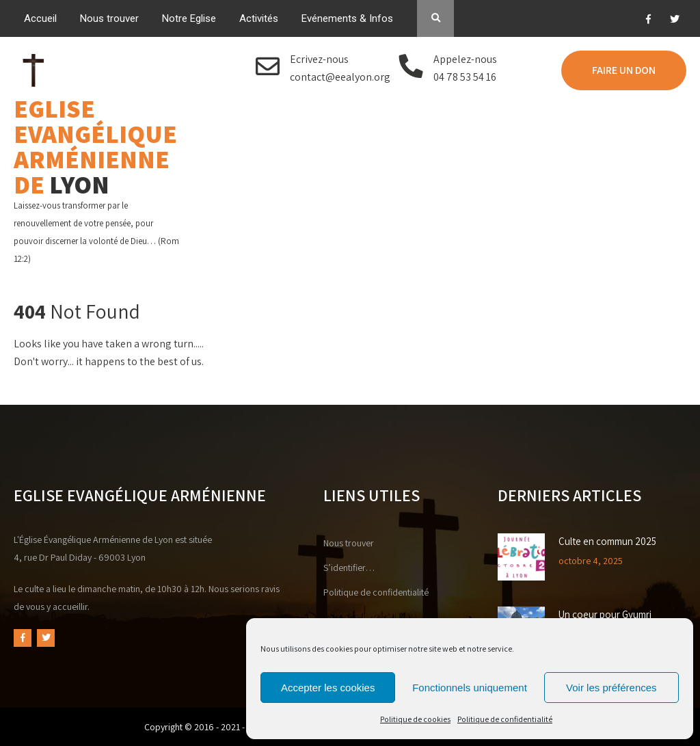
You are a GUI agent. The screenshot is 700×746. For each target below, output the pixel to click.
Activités (259, 18)
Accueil (40, 18)
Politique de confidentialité (505, 719)
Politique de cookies (415, 719)
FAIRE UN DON (624, 70)
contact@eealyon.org (340, 77)
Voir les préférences (611, 688)
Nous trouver (109, 18)
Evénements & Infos (347, 18)
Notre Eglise (189, 18)
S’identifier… (349, 568)
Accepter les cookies (328, 688)
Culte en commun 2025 (607, 542)
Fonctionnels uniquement (470, 688)
